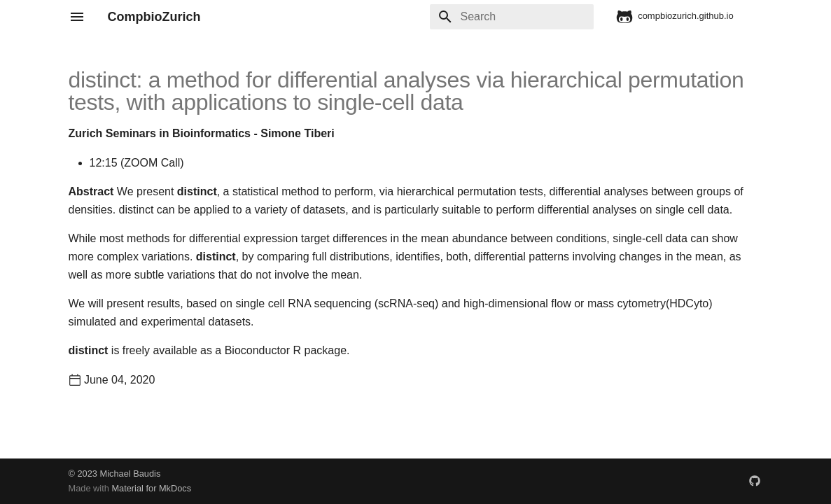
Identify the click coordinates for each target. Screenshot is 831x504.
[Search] (512, 17)
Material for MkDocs (151, 488)
